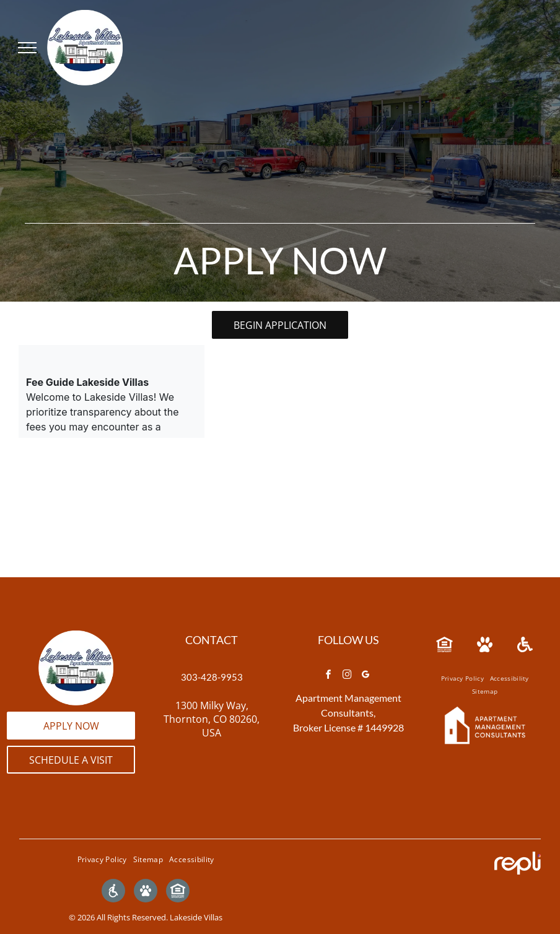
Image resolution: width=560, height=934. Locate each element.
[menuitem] (462, 679)
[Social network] (113, 892)
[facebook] (328, 676)
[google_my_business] (365, 676)
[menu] (27, 48)
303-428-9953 (212, 677)
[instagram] (347, 676)
